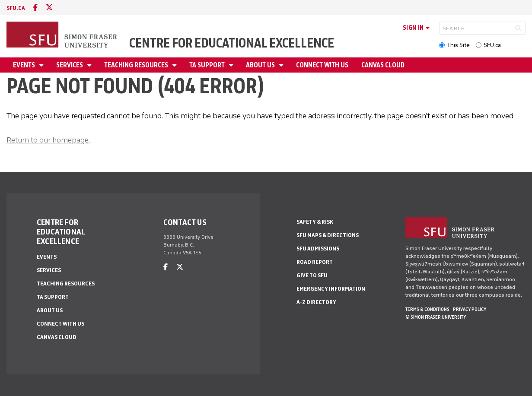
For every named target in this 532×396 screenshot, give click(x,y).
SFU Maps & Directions (328, 235)
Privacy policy (470, 309)
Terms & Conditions (427, 309)
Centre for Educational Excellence (232, 43)
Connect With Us (322, 65)
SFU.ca (492, 45)
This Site (458, 45)
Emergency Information (331, 289)
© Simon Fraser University (436, 317)
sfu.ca (16, 8)
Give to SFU (312, 275)
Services (70, 65)
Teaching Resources (137, 65)
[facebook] (35, 8)
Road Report (315, 262)
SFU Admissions (318, 249)
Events (25, 65)
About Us (261, 65)
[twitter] (49, 8)
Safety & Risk (315, 222)
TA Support (208, 65)
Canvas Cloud (383, 65)
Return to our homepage (48, 140)
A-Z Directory (316, 302)
